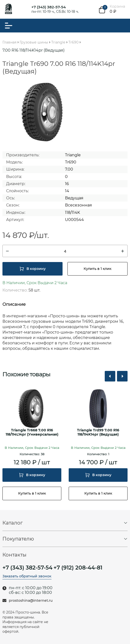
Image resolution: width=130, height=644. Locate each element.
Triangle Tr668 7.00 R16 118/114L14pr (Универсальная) (32, 432)
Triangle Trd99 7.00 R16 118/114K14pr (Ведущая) (98, 432)
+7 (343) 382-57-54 (49, 7)
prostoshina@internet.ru (31, 601)
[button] (110, 376)
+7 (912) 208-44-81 (78, 568)
